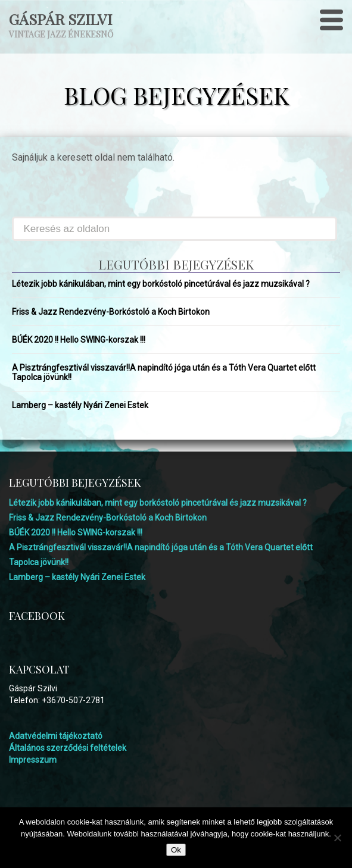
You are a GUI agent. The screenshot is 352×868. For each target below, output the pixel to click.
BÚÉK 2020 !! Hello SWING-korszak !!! (79, 340)
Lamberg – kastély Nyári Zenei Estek (80, 405)
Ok (176, 850)
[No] (337, 838)
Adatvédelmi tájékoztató (56, 736)
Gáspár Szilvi (60, 19)
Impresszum (33, 760)
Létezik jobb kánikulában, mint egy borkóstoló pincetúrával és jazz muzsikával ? (161, 284)
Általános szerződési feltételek (68, 748)
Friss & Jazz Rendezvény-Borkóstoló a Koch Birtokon (111, 312)
